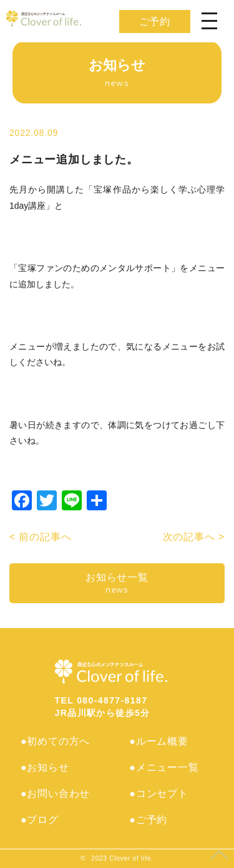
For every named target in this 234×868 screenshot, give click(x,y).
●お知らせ (45, 767)
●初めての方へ (55, 741)
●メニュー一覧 (164, 767)
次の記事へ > (194, 537)
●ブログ (40, 820)
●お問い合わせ (55, 794)
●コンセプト (158, 794)
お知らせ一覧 (117, 584)
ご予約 (155, 21)
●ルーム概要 (158, 741)
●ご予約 (148, 820)
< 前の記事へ (40, 537)
